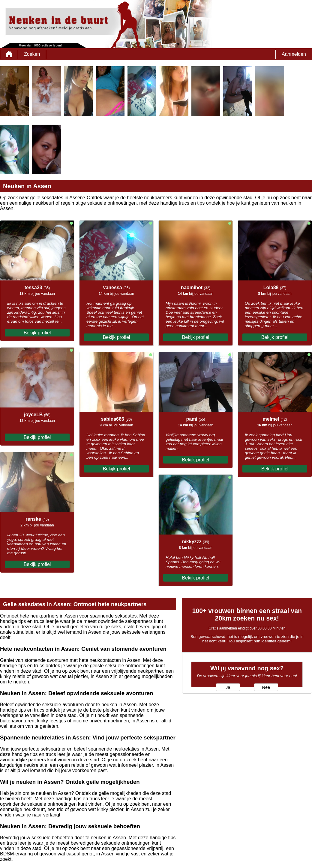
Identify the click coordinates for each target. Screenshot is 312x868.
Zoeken (32, 54)
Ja (228, 687)
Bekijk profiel (37, 333)
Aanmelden (294, 54)
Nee (266, 687)
